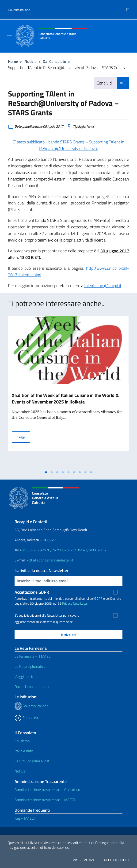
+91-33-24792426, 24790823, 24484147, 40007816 (63, 550)
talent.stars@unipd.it (103, 286)
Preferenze (84, 860)
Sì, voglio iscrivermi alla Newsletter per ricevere (47, 615)
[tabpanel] (68, 392)
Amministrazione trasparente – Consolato (47, 790)
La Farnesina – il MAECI (33, 656)
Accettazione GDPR (32, 592)
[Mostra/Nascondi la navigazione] (9, 36)
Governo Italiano (19, 10)
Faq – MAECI (25, 818)
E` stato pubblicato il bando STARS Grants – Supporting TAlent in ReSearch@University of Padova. (68, 145)
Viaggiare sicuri (26, 676)
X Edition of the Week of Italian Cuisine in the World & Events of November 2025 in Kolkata (65, 398)
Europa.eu (26, 718)
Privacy (67, 603)
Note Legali (81, 603)
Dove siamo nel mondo (32, 687)
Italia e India (24, 751)
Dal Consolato (54, 61)
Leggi (24, 437)
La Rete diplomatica (30, 666)
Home (13, 61)
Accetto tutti (117, 860)
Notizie (30, 61)
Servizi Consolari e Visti (32, 761)
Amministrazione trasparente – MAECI (45, 800)
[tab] (46, 472)
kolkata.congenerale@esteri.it (50, 560)
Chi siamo (22, 741)
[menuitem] (128, 8)
